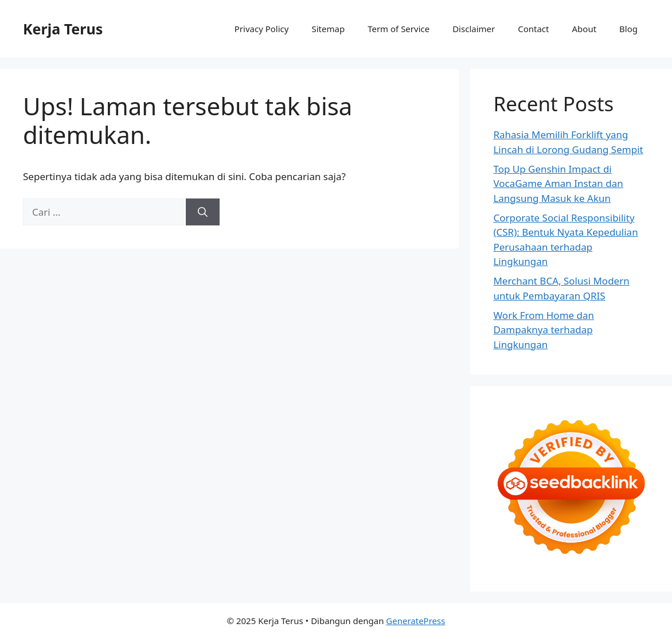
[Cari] (203, 212)
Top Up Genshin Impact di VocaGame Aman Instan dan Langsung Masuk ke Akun (558, 184)
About (585, 29)
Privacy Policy (262, 29)
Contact (533, 29)
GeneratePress (415, 621)
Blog (628, 29)
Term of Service (398, 29)
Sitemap (328, 29)
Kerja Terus (63, 29)
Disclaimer (474, 29)
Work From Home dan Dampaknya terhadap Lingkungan (544, 330)
